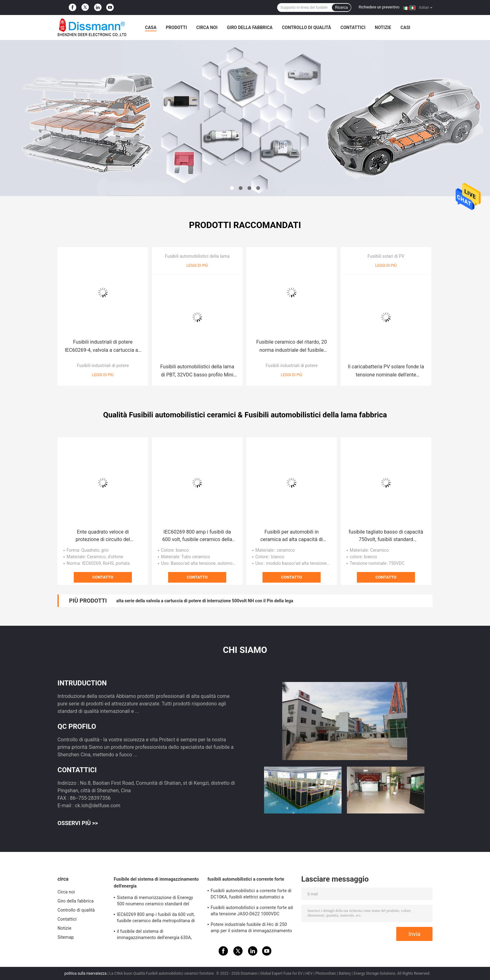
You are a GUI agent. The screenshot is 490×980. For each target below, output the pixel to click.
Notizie (383, 27)
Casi (405, 27)
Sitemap (66, 937)
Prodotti (177, 27)
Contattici (353, 27)
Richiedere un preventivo (379, 7)
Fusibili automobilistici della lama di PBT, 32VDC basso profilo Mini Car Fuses (197, 371)
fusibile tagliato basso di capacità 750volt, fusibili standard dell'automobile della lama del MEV (386, 536)
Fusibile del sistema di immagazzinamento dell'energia (156, 883)
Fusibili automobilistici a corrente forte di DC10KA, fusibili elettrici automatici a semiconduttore (251, 895)
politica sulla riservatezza (85, 973)
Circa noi (207, 27)
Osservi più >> (78, 823)
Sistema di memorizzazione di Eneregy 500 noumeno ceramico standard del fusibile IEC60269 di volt (155, 902)
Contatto (103, 577)
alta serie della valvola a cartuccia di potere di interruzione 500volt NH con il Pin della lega (205, 601)
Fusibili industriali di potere (103, 366)
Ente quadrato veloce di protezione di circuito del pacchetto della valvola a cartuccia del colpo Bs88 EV (103, 536)
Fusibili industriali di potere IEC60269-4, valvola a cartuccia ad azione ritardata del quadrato (103, 347)
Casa (151, 27)
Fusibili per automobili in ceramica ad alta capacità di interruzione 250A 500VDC (292, 536)
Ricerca (341, 7)
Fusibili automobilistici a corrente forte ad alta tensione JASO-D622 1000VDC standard (252, 912)
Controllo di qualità (306, 27)
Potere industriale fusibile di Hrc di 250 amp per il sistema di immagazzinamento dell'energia (251, 928)
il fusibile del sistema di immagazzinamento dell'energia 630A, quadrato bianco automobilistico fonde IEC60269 (155, 935)
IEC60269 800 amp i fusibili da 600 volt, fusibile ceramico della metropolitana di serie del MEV (197, 536)
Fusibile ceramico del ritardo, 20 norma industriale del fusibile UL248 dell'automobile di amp (292, 347)
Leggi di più (103, 375)
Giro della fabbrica (250, 27)
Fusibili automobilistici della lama (197, 256)
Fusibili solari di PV (386, 256)
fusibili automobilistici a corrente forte (246, 879)
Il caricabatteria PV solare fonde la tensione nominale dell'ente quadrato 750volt (386, 371)
